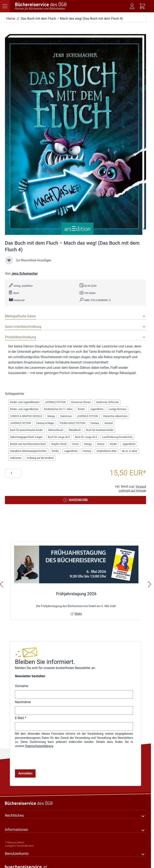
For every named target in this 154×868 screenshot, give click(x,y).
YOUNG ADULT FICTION (72, 423)
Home (11, 19)
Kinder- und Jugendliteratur (25, 402)
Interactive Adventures (115, 416)
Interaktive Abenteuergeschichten (28, 451)
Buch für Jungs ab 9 (86, 437)
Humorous (66, 416)
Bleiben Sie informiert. (45, 662)
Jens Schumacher (25, 274)
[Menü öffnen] (5, 6)
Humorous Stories (81, 402)
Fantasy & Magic (45, 423)
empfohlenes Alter (107, 451)
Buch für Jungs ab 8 (59, 437)
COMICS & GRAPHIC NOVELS (26, 416)
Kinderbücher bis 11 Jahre (58, 409)
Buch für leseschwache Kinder (26, 430)
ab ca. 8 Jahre (130, 451)
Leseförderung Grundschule (117, 437)
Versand (141, 487)
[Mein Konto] (132, 6)
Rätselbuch (75, 430)
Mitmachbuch (56, 430)
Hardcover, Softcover (107, 402)
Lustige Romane (117, 409)
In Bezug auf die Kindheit (40, 458)
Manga (51, 416)
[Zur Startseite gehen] (41, 6)
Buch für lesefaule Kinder (100, 430)
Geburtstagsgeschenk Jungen (26, 437)
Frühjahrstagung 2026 (76, 594)
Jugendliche (97, 409)
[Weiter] (150, 584)
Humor (101, 444)
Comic (75, 444)
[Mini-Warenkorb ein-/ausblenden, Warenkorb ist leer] (142, 6)
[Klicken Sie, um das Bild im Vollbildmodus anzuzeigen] (75, 134)
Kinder (81, 409)
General (109, 423)
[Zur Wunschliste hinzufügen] (9, 260)
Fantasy (95, 423)
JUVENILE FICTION (55, 402)
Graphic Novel (59, 444)
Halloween (16, 458)
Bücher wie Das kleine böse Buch (28, 444)
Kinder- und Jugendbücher (24, 409)
